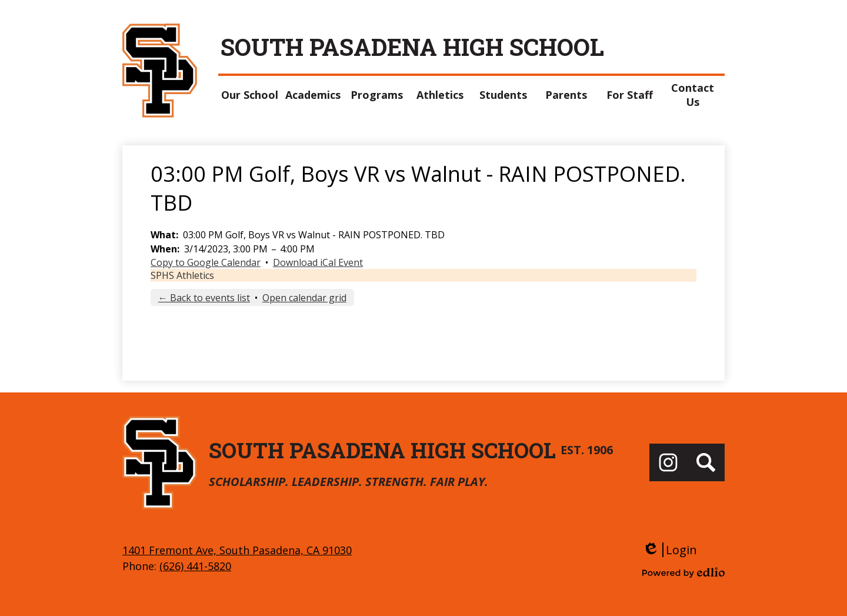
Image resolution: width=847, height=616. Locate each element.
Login (670, 550)
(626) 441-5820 (195, 566)
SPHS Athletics (182, 275)
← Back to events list (204, 298)
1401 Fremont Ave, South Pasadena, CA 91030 (237, 550)
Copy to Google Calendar (206, 262)
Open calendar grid (304, 298)
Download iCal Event (318, 262)
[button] (250, 95)
